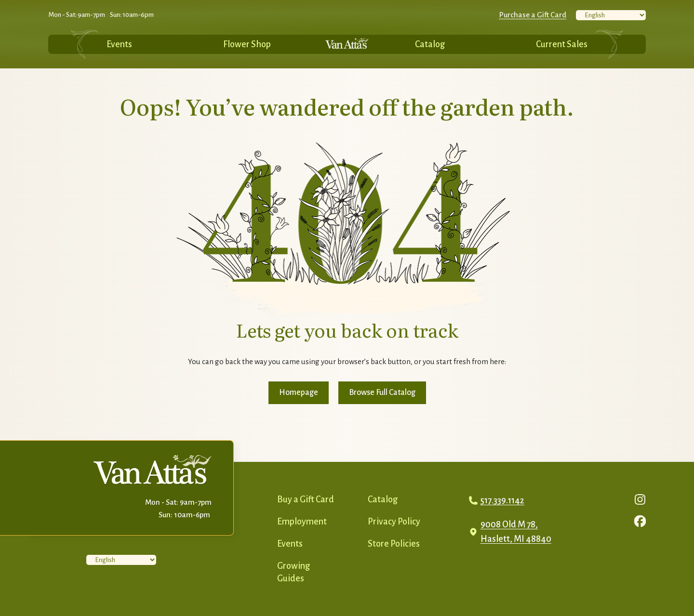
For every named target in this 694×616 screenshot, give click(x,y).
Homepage (299, 393)
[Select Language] (611, 15)
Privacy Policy (394, 522)
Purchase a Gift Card (533, 15)
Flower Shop (247, 44)
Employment (302, 522)
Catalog (430, 44)
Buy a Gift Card (306, 499)
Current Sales (562, 44)
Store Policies (394, 544)
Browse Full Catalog (382, 393)
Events (119, 44)
